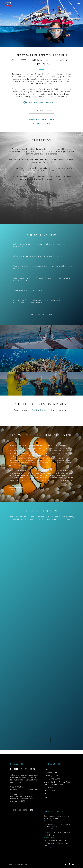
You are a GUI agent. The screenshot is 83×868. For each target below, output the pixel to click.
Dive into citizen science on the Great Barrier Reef (56, 817)
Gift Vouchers (49, 790)
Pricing (46, 794)
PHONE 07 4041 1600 (23, 769)
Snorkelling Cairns (51, 776)
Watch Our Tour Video (41, 103)
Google (35, 410)
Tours (46, 769)
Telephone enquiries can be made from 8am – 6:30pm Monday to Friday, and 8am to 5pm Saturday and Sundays (24, 779)
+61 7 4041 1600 (32, 789)
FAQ (45, 797)
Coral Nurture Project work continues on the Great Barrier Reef (56, 843)
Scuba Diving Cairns (52, 779)
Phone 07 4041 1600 (41, 120)
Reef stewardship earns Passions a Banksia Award (57, 825)
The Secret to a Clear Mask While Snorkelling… (57, 834)
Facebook (44, 410)
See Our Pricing (41, 314)
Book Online (42, 124)
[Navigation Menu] (79, 4)
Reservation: (17, 788)
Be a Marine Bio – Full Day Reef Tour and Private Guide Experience (57, 785)
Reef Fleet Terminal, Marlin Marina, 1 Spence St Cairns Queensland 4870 (21, 798)
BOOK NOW (41, 31)
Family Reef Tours (51, 772)
